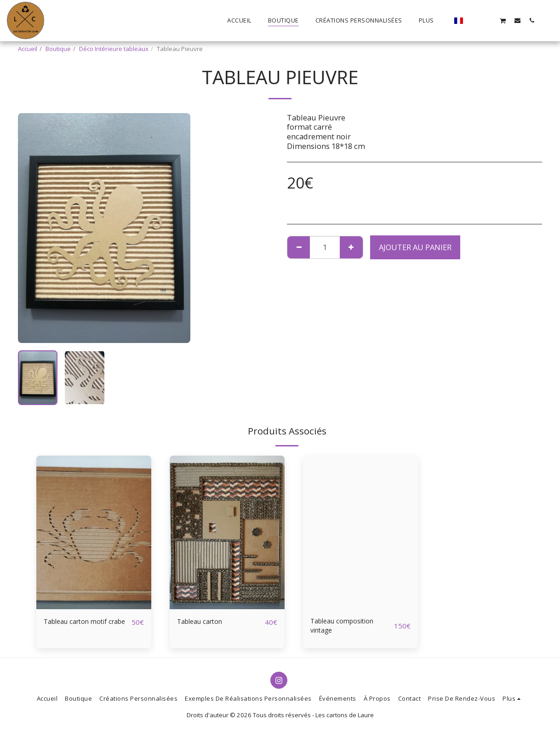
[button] (474, 20)
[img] (94, 532)
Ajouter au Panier (415, 247)
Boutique (58, 49)
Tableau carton (204, 622)
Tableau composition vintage (349, 628)
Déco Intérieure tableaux (114, 49)
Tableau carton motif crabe (82, 628)
